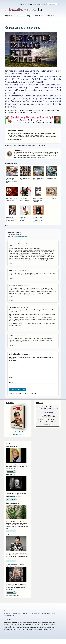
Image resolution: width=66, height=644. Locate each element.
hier (54, 154)
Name (12, 380)
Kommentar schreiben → (14, 234)
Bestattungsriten (41, 4)
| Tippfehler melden (22, 146)
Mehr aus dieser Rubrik (12, 598)
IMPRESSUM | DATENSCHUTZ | (13, 616)
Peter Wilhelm (18, 150)
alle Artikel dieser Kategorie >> (15, 140)
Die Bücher (33, 4)
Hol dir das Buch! (18, 435)
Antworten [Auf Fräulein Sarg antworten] (11, 346)
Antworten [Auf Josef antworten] (11, 300)
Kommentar (13, 360)
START (22, 4)
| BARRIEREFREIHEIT (34, 616)
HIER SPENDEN (48, 416)
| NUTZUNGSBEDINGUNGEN (47, 616)
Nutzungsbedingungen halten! (22, 236)
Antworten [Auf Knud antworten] (11, 264)
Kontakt (27, 4)
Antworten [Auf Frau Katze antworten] (11, 329)
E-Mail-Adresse (14, 386)
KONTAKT (25, 616)
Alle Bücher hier (18, 437)
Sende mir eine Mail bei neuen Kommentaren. (25, 396)
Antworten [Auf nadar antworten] (11, 279)
